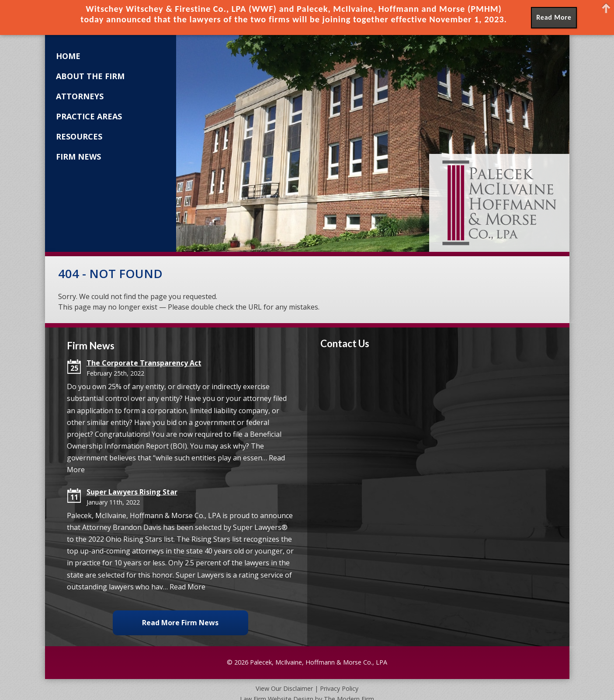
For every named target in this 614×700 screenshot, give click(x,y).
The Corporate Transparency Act (144, 363)
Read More (187, 587)
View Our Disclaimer (284, 688)
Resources (79, 136)
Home (68, 56)
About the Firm (90, 76)
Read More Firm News (180, 623)
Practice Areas (89, 116)
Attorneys (80, 96)
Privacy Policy (339, 688)
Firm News (78, 157)
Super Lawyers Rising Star (132, 492)
